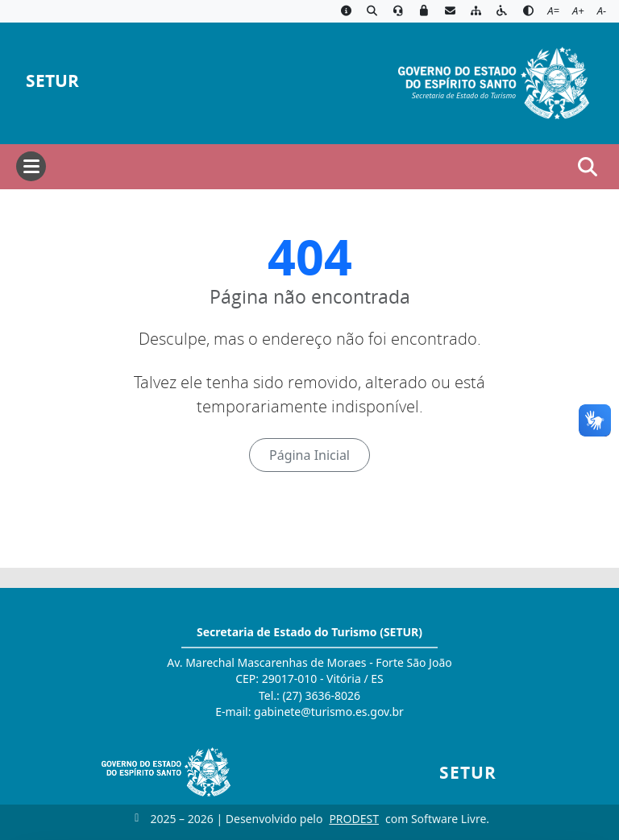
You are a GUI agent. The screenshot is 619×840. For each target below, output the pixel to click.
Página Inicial (309, 455)
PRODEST (354, 819)
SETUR (52, 81)
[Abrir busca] (588, 167)
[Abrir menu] (31, 166)
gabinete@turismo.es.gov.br (329, 712)
